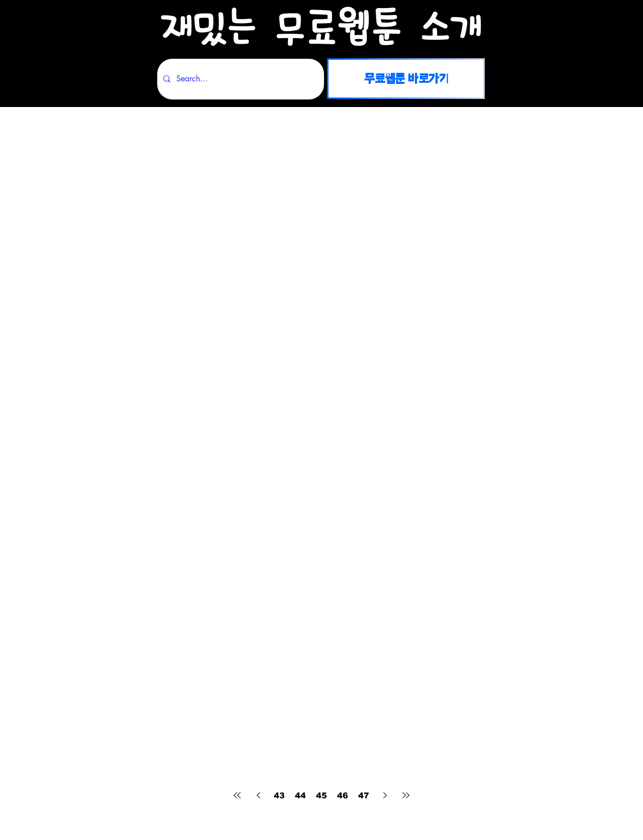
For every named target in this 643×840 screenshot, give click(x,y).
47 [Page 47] (364, 796)
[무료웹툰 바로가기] (406, 79)
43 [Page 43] (279, 796)
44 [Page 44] (300, 796)
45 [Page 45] (321, 796)
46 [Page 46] (343, 796)
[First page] (237, 795)
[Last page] (406, 795)
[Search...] (240, 79)
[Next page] (385, 795)
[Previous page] (258, 795)
